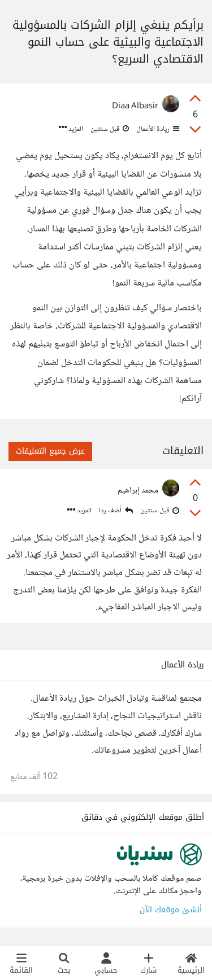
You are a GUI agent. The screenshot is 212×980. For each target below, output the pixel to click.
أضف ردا (116, 511)
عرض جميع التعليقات (50, 451)
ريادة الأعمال (157, 129)
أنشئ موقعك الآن (171, 910)
